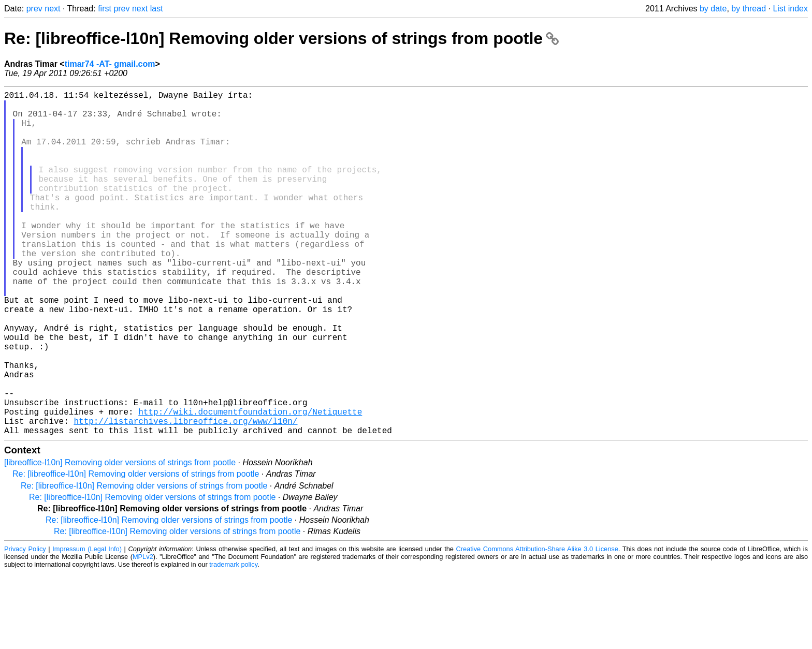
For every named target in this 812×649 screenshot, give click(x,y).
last (157, 9)
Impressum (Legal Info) (87, 625)
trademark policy (233, 641)
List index (790, 9)
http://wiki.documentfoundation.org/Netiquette (250, 484)
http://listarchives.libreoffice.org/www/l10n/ (185, 495)
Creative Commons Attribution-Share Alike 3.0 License (537, 625)
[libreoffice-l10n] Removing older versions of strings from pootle (120, 539)
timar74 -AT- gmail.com (110, 64)
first (105, 9)
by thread (749, 9)
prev (34, 9)
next (52, 9)
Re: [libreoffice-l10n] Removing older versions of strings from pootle (281, 38)
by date (713, 9)
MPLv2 (143, 633)
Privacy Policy (25, 625)
